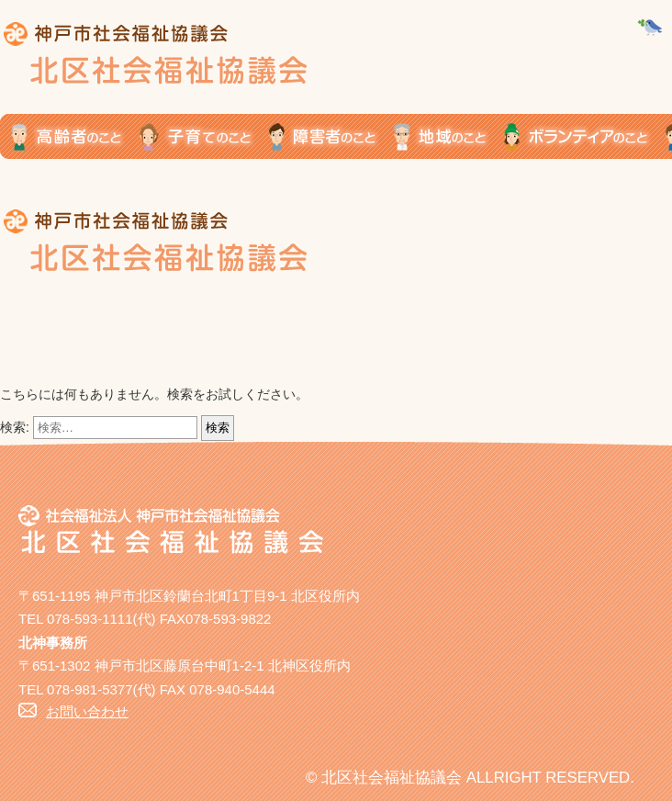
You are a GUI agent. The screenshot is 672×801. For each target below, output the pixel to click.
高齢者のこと (70, 136)
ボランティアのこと (585, 136)
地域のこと (449, 136)
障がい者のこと (331, 136)
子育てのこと (204, 136)
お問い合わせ (87, 711)
